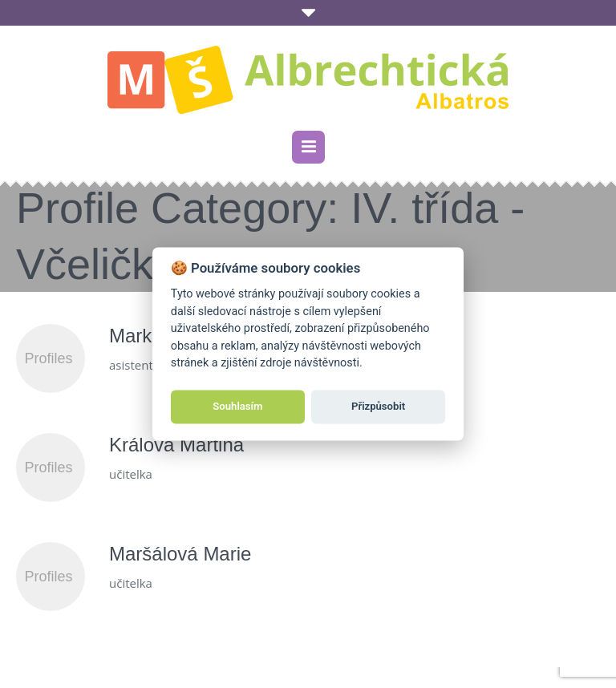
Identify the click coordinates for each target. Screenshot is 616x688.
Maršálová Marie (180, 554)
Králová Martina (176, 445)
